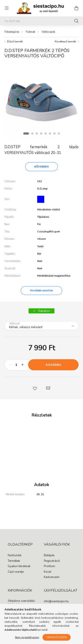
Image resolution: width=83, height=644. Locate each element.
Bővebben (41, 167)
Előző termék (15, 42)
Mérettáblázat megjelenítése (54, 276)
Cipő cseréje (16, 572)
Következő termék (65, 42)
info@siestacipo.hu (56, 602)
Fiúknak (30, 32)
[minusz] (10, 365)
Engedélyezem (57, 637)
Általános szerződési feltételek (21, 603)
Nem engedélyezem (27, 637)
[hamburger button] (7, 8)
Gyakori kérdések (19, 566)
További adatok (41, 291)
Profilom (49, 566)
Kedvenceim (52, 577)
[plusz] (22, 365)
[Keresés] (76, 21)
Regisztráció (52, 561)
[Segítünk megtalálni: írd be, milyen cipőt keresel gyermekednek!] (41, 21)
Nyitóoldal (15, 556)
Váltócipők (48, 32)
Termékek (14, 561)
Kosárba (53, 365)
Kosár (48, 572)
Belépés (49, 556)
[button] (35, 388)
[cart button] (76, 8)
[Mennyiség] (16, 365)
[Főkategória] (12, 32)
